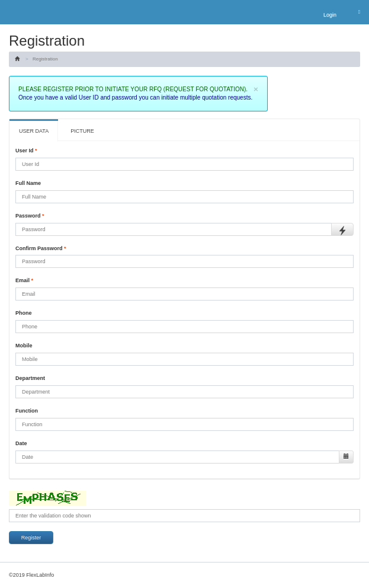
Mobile (24, 346)
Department (30, 378)
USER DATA (34, 131)
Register (31, 538)
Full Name (28, 183)
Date (21, 443)
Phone (24, 313)
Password (30, 216)
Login (330, 15)
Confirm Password (41, 248)
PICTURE (82, 131)
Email (24, 280)
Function (27, 411)
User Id (26, 151)
